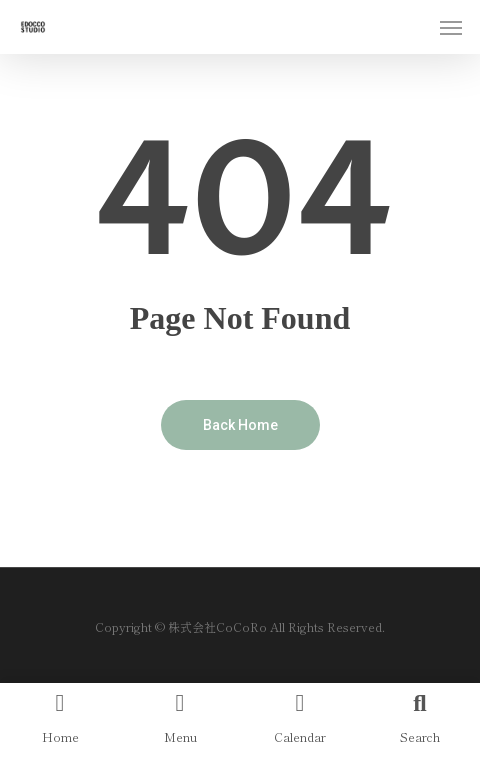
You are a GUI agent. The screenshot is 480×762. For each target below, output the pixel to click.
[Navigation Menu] (451, 27)
